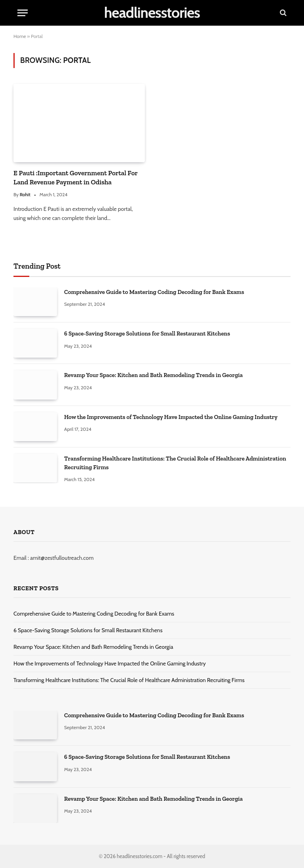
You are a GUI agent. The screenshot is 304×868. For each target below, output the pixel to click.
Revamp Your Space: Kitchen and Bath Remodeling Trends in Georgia (153, 375)
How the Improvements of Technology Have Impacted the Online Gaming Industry (171, 417)
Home (20, 36)
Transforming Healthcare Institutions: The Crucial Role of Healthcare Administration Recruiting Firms (175, 463)
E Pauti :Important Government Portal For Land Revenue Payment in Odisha (76, 177)
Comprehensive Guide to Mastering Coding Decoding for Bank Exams (154, 292)
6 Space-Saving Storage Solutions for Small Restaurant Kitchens (147, 334)
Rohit (25, 194)
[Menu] (23, 13)
